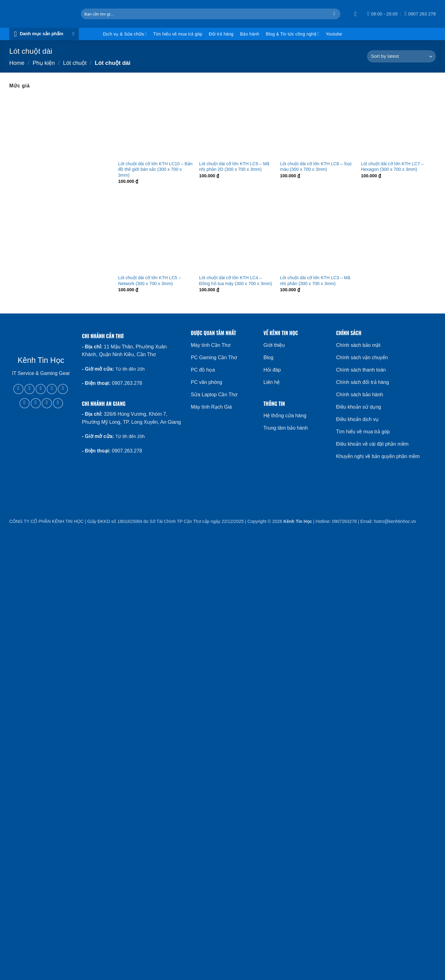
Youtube (334, 34)
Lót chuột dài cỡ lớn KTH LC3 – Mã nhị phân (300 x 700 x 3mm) (315, 281)
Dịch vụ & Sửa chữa (125, 34)
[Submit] (334, 14)
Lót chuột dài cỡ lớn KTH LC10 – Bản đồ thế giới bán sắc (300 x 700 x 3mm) (155, 169)
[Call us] (63, 389)
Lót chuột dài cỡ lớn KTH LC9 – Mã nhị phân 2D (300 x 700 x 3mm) (234, 167)
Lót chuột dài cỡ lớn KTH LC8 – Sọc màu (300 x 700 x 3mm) (316, 167)
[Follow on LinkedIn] (36, 403)
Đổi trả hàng (221, 34)
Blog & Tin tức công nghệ (292, 34)
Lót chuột (75, 63)
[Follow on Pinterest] (25, 403)
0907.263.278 (127, 383)
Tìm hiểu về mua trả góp (178, 34)
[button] (357, 14)
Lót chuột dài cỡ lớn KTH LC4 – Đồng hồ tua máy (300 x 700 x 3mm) (235, 281)
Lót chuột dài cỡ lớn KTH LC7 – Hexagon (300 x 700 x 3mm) (392, 167)
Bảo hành (250, 34)
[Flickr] (58, 403)
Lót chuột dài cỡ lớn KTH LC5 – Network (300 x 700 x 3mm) (149, 281)
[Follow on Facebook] (18, 389)
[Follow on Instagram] (30, 389)
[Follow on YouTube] (47, 403)
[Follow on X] (52, 389)
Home (17, 63)
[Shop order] (401, 56)
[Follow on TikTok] (41, 389)
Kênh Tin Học (298, 521)
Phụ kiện (44, 63)
